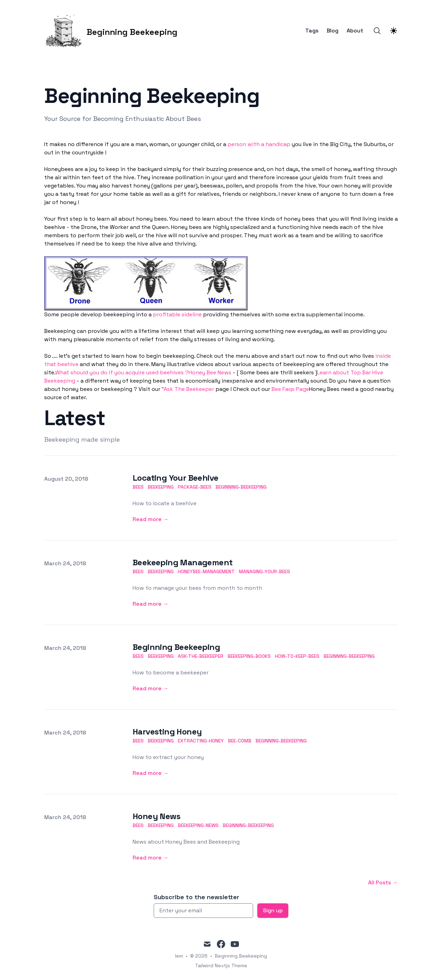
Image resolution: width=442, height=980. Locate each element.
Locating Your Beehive (175, 478)
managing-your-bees (265, 571)
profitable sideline (177, 314)
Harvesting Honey (167, 732)
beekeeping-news (198, 825)
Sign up (273, 910)
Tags (312, 31)
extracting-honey (201, 741)
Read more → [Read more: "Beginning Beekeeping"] (151, 688)
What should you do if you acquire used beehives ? (122, 372)
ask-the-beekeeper (201, 656)
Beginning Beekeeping (176, 647)
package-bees (195, 487)
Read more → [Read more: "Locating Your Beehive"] (151, 519)
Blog (333, 31)
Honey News (156, 816)
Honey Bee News (210, 372)
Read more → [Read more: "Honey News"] (151, 858)
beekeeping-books (249, 656)
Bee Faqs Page (290, 389)
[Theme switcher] (394, 31)
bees (138, 487)
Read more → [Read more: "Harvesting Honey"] (151, 773)
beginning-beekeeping (241, 487)
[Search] (377, 31)
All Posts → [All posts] (383, 882)
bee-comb (240, 741)
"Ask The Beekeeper (188, 389)
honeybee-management (206, 571)
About (355, 31)
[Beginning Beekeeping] (111, 31)
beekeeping (161, 487)
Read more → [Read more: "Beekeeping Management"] (151, 604)
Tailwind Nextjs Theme (221, 965)
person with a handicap (259, 144)
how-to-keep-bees (297, 656)
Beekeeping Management (182, 562)
